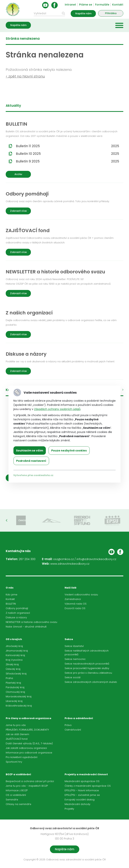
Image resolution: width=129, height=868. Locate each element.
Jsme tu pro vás (16, 725)
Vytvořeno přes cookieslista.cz (33, 475)
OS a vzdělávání (16, 795)
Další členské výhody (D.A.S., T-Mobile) (29, 743)
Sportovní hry (14, 762)
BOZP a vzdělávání (18, 774)
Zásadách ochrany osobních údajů (57, 409)
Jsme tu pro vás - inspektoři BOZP (27, 786)
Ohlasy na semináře (18, 804)
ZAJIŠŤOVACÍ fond (17, 739)
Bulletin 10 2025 (68, 154)
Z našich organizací (18, 613)
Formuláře (102, 5)
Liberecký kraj (14, 701)
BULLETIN (11, 604)
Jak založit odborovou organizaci (26, 748)
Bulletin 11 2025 (68, 146)
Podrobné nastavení (31, 461)
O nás (10, 588)
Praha (9, 678)
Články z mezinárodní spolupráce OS (88, 786)
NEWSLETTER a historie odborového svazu (31, 622)
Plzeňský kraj (13, 683)
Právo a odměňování (79, 718)
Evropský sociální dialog (80, 800)
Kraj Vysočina (14, 660)
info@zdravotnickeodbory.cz (96, 559)
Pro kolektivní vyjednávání (22, 757)
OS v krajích (14, 639)
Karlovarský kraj (15, 655)
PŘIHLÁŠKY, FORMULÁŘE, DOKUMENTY (27, 730)
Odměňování (73, 730)
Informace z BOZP (17, 790)
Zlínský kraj (12, 664)
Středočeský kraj (16, 674)
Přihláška (111, 13)
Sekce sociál (73, 677)
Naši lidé (71, 588)
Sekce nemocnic (75, 659)
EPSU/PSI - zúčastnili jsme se (82, 795)
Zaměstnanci (73, 599)
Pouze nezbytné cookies (69, 451)
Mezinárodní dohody (77, 804)
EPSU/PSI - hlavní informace (82, 790)
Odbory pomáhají (17, 608)
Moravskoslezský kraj (19, 696)
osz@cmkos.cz (63, 559)
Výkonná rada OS (76, 604)
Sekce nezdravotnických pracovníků (87, 664)
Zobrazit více (18, 211)
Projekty (69, 809)
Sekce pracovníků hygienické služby (87, 668)
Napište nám (83, 13)
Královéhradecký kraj (19, 706)
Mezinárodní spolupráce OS (82, 781)
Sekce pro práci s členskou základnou (88, 673)
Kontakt (118, 5)
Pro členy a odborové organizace (28, 718)
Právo (68, 725)
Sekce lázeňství (74, 646)
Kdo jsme (12, 595)
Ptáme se (86, 5)
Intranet (70, 5)
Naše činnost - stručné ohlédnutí (26, 627)
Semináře (12, 800)
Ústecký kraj (13, 669)
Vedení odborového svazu (81, 595)
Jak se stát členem (17, 734)
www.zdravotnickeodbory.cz (70, 564)
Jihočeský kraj (14, 646)
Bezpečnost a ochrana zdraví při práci (30, 781)
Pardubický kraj (15, 687)
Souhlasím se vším (30, 451)
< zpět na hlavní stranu (25, 76)
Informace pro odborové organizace (29, 753)
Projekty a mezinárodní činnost (86, 774)
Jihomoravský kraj (17, 651)
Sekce (69, 639)
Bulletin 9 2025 (68, 161)
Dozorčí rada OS (75, 608)
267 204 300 (27, 559)
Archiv (18, 174)
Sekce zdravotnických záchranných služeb (91, 682)
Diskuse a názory (16, 617)
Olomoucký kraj (15, 692)
